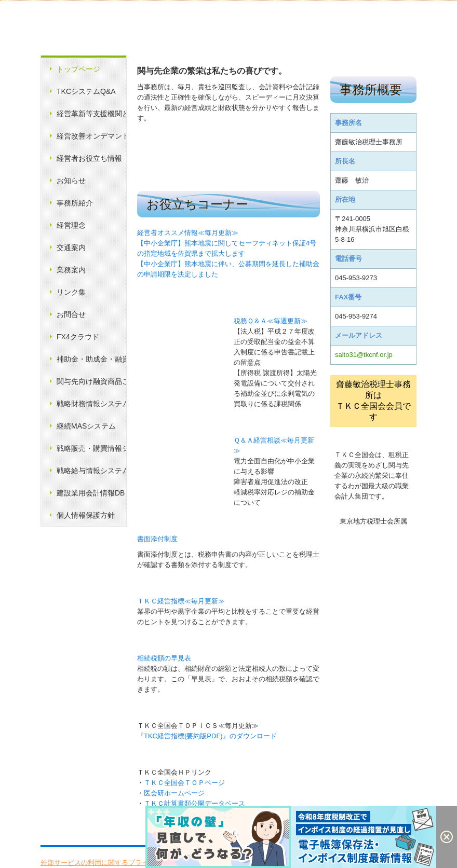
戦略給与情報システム (91, 471)
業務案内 (71, 270)
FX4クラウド (78, 337)
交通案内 (71, 247)
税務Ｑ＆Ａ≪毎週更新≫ (271, 321)
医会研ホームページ (174, 793)
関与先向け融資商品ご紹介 (91, 381)
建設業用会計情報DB (91, 493)
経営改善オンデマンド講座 (91, 136)
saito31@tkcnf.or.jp (364, 355)
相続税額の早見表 (164, 658)
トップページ (78, 69)
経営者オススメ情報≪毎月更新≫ (188, 233)
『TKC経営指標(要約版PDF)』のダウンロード (207, 736)
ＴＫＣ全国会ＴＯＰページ (184, 783)
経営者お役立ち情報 (89, 158)
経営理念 (71, 225)
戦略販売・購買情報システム (91, 448)
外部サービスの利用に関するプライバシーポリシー (118, 863)
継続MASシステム (86, 426)
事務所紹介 (75, 203)
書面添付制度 (157, 539)
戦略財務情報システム (91, 404)
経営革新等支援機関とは (91, 114)
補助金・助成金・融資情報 (91, 359)
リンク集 (71, 292)
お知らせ (71, 181)
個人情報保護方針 (86, 515)
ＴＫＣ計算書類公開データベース (194, 803)
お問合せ (71, 314)
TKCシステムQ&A (86, 91)
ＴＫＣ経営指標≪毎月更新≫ (181, 601)
